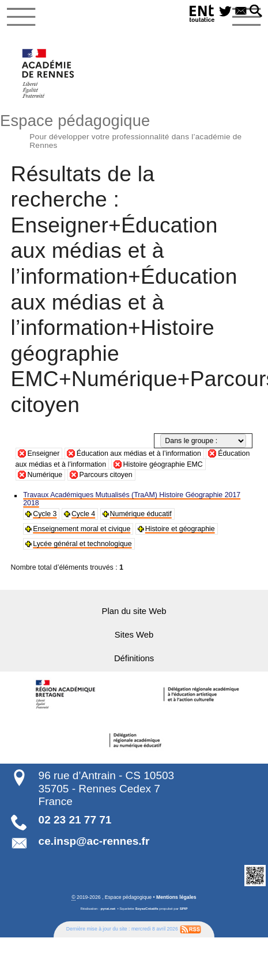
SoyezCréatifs (147, 908)
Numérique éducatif (140, 514)
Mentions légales (176, 897)
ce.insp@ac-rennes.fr (94, 840)
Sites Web (134, 635)
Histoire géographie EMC (163, 464)
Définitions (134, 658)
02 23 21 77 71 (75, 819)
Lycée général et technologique (82, 544)
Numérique (45, 475)
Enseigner (44, 453)
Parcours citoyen (106, 475)
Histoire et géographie (179, 529)
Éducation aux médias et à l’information (139, 453)
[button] (256, 12)
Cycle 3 (45, 514)
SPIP (184, 908)
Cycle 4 (83, 514)
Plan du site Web (134, 611)
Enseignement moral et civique (81, 529)
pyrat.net (108, 908)
